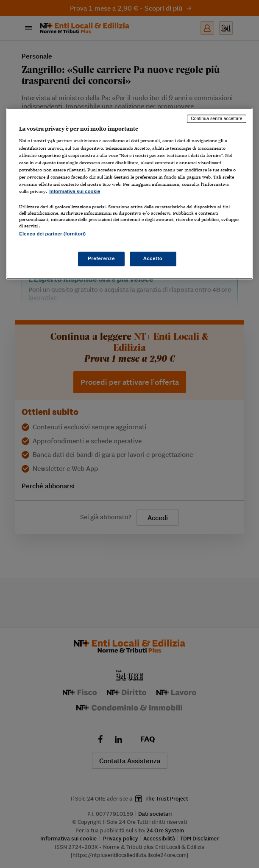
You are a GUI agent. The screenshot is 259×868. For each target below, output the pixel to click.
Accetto (153, 259)
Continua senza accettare (217, 118)
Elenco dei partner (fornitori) (52, 234)
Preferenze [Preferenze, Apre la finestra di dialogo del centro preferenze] (101, 259)
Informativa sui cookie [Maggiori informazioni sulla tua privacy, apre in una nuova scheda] (75, 191)
